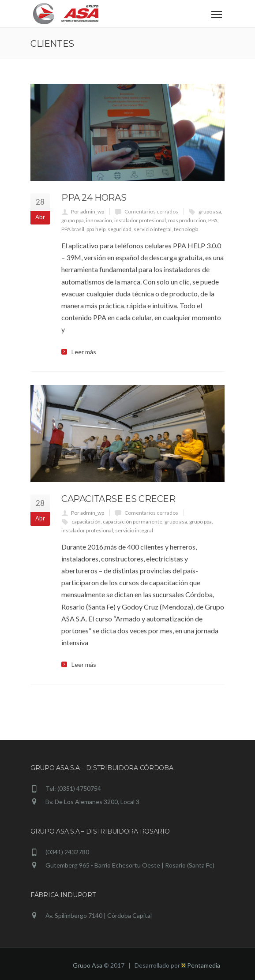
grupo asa (210, 211)
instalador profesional (140, 220)
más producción (187, 220)
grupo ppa (73, 220)
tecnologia (186, 229)
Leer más (84, 352)
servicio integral (153, 229)
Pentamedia (201, 965)
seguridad (120, 229)
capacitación (86, 522)
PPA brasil (73, 229)
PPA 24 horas (94, 198)
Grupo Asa (88, 965)
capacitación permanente (133, 522)
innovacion (99, 220)
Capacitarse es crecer (118, 499)
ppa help (96, 229)
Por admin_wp (88, 211)
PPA (213, 220)
